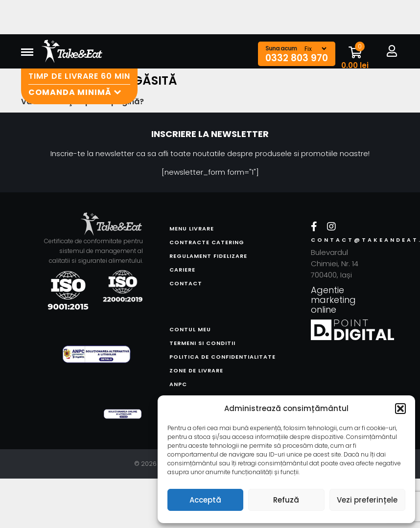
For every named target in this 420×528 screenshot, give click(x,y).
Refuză (286, 500)
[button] (400, 409)
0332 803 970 (297, 58)
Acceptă (205, 500)
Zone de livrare (196, 370)
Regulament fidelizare (208, 256)
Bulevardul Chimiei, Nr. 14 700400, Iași (335, 264)
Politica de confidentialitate (222, 357)
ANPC (178, 384)
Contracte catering (207, 242)
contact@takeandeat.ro (344, 240)
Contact (186, 283)
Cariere (182, 270)
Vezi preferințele (367, 500)
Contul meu (190, 329)
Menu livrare (192, 229)
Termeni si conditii (202, 343)
